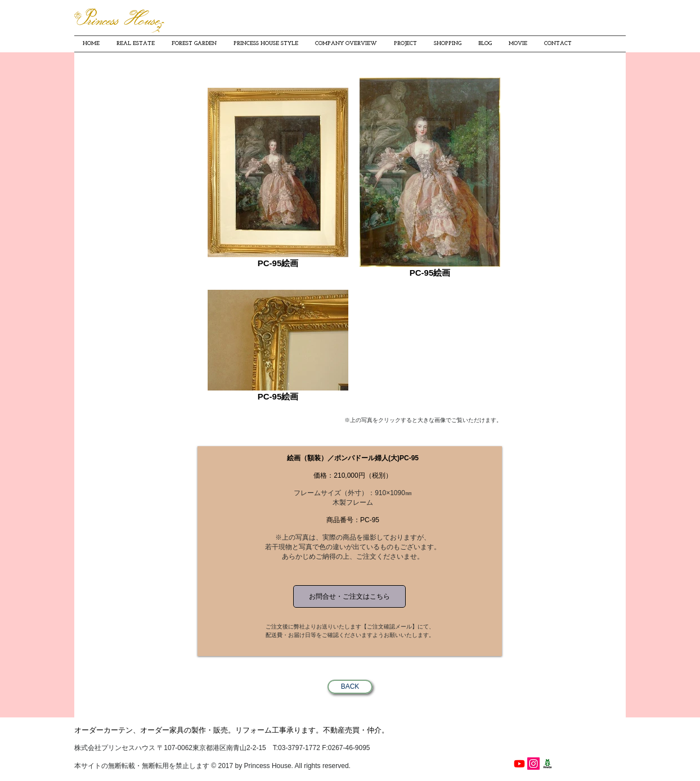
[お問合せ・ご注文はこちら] (349, 596)
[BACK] (350, 687)
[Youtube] (519, 764)
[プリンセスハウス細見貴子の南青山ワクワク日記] (548, 764)
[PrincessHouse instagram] (533, 764)
